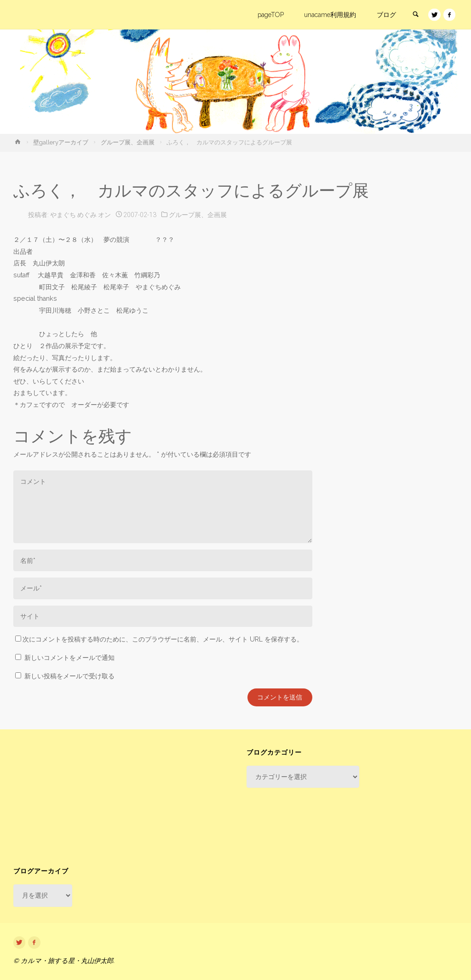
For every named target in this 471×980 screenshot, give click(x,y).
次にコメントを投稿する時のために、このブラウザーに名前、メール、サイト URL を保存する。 (159, 639)
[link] (415, 15)
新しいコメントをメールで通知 (69, 658)
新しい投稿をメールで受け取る (69, 676)
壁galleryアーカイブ (61, 142)
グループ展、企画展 (128, 142)
